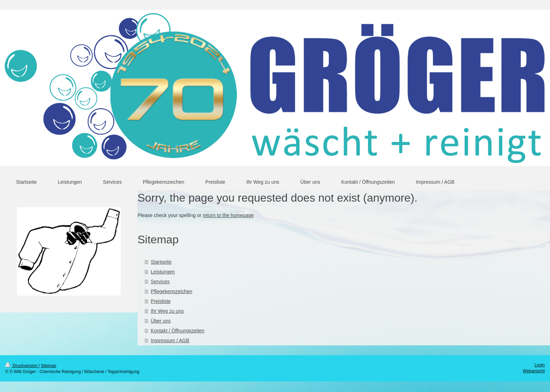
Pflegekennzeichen (172, 291)
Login (540, 365)
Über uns (161, 321)
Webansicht (534, 371)
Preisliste (161, 301)
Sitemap (48, 366)
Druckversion (22, 366)
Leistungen (163, 272)
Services (160, 282)
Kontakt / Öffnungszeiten (178, 331)
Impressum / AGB (170, 340)
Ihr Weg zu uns (167, 311)
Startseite (161, 262)
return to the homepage (228, 215)
